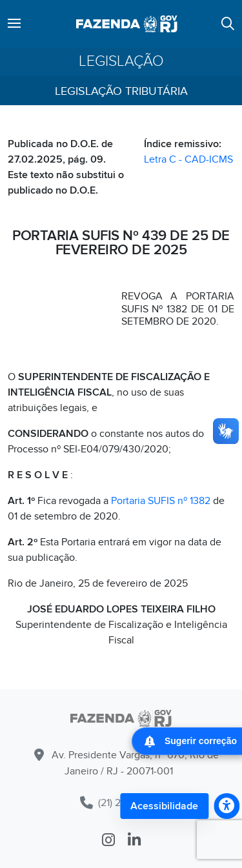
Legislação (121, 62)
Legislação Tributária (121, 91)
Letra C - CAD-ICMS (188, 159)
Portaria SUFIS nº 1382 (161, 501)
